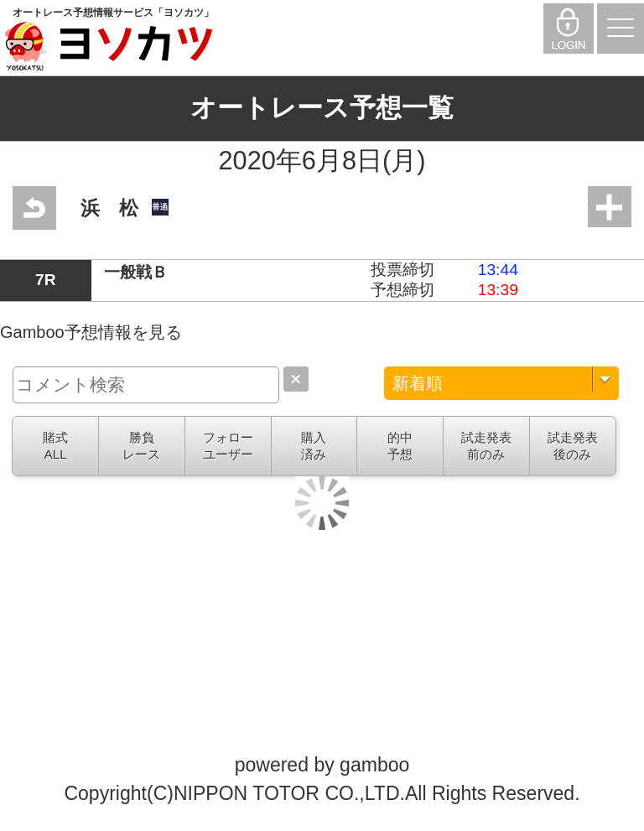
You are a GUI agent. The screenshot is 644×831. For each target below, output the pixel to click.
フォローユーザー (228, 446)
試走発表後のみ (573, 446)
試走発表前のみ (486, 446)
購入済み (314, 446)
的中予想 (400, 446)
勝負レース (141, 446)
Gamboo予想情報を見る (91, 332)
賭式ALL (55, 446)
